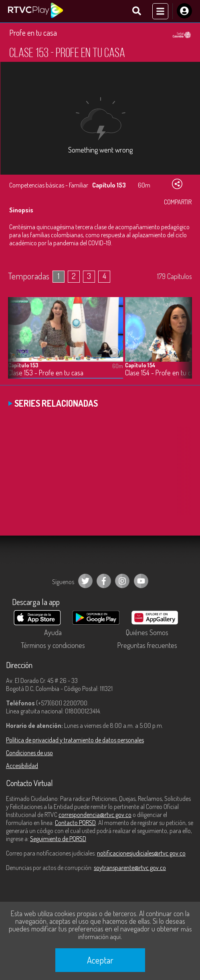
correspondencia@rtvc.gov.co (95, 815)
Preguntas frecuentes (147, 645)
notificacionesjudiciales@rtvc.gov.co (141, 853)
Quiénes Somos (147, 632)
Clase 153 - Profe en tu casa (46, 373)
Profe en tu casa (33, 33)
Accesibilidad (22, 766)
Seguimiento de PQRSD (58, 839)
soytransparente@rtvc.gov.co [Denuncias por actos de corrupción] (130, 868)
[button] (182, 344)
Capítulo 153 (23, 365)
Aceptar (100, 960)
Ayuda (53, 632)
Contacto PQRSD (75, 823)
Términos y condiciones (53, 645)
